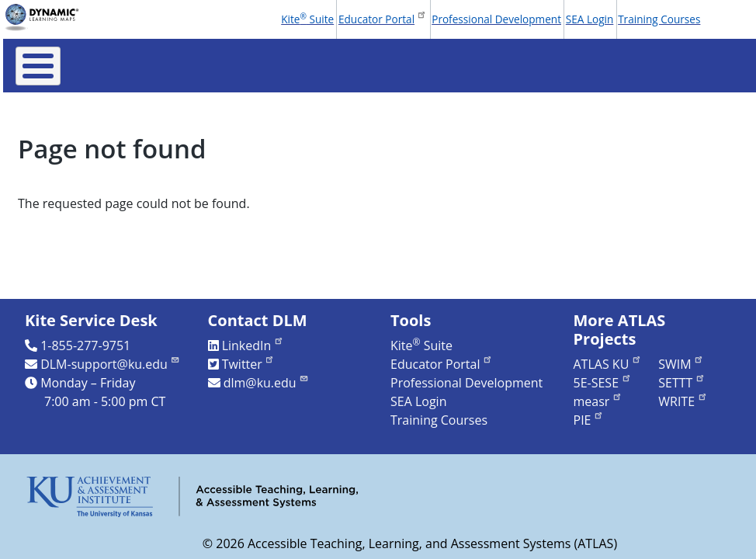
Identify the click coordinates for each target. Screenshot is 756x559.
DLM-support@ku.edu (110, 364)
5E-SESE (603, 383)
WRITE (683, 401)
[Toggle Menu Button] (38, 66)
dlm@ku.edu (267, 383)
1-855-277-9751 (85, 345)
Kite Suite (307, 19)
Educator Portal (383, 17)
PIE (589, 420)
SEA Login (590, 19)
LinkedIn (253, 345)
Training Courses (659, 19)
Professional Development (496, 19)
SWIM (681, 364)
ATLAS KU (608, 364)
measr (598, 401)
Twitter (249, 364)
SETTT (682, 383)
